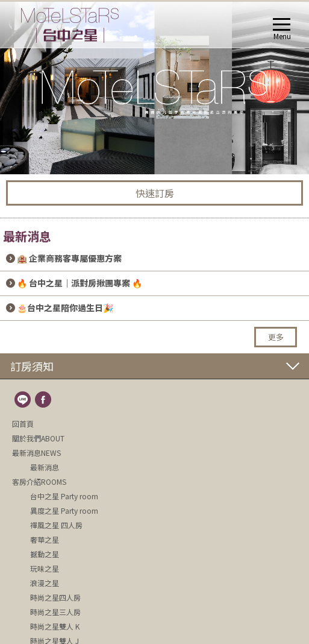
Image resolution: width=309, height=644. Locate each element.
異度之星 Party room (64, 510)
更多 (276, 337)
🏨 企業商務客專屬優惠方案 (69, 258)
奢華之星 (45, 539)
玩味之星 (45, 568)
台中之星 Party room (64, 496)
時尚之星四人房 (55, 597)
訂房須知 (32, 366)
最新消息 (45, 467)
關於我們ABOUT (38, 438)
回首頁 (23, 424)
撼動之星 (45, 554)
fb (44, 400)
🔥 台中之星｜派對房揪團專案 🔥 (80, 283)
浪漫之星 (45, 583)
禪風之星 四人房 (56, 525)
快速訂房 (155, 193)
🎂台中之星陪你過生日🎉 (65, 308)
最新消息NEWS (36, 453)
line (23, 400)
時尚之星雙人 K (55, 626)
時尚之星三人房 (55, 612)
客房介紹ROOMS (39, 481)
